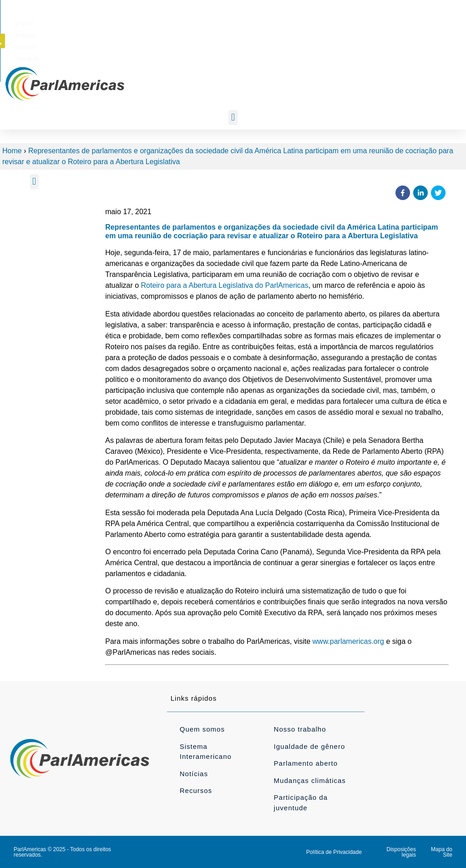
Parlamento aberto (306, 763)
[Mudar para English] (254, 22)
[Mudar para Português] (343, 22)
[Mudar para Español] (312, 22)
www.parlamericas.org (348, 641)
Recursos (196, 790)
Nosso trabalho (300, 729)
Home (12, 151)
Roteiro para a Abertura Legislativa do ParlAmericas (225, 285)
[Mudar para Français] (283, 22)
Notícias (194, 774)
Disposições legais (401, 852)
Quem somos (202, 729)
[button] (408, 22)
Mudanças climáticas (310, 780)
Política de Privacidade (334, 852)
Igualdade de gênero (310, 746)
